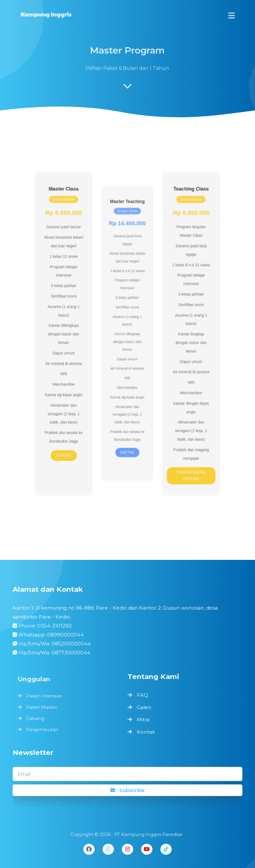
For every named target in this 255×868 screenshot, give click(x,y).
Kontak (146, 732)
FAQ (142, 695)
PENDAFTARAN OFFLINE (185, 461)
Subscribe (127, 790)
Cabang (37, 718)
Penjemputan (44, 728)
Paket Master (43, 707)
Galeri (144, 707)
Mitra (143, 720)
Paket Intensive (45, 697)
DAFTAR (70, 443)
